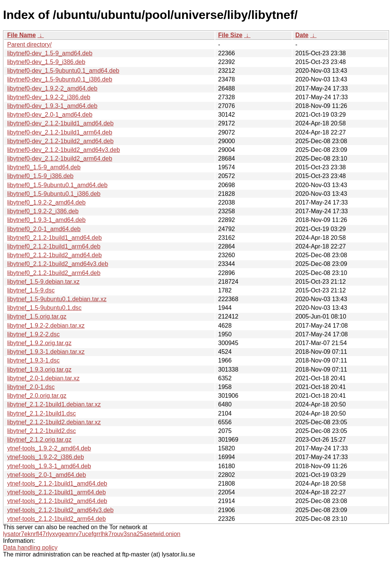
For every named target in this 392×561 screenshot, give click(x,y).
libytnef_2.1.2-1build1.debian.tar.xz (54, 404)
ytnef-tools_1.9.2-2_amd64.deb (49, 448)
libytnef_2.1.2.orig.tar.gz (39, 440)
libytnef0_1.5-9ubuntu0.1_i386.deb (54, 194)
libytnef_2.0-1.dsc (31, 387)
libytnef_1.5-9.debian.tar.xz (43, 282)
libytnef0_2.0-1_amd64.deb (44, 229)
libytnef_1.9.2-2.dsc (33, 334)
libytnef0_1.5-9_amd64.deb (44, 167)
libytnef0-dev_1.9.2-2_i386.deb (49, 97)
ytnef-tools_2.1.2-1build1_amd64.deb (57, 484)
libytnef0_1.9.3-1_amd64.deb (46, 220)
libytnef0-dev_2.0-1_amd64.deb (50, 115)
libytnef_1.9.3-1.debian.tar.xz (46, 352)
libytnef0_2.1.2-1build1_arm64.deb (54, 246)
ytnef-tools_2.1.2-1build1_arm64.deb (57, 492)
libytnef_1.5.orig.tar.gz (37, 316)
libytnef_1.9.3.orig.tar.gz (39, 370)
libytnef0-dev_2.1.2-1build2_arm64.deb (60, 159)
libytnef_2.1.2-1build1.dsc (41, 413)
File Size (230, 35)
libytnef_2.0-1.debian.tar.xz (43, 378)
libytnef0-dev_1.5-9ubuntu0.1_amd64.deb (63, 71)
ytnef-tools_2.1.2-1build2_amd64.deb (57, 501)
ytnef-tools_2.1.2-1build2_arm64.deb (57, 519)
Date (302, 35)
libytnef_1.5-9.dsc (31, 290)
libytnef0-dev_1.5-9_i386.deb (46, 62)
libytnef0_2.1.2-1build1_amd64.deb (54, 238)
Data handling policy (30, 548)
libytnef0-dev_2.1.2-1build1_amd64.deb (60, 123)
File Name (22, 35)
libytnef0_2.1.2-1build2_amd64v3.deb (58, 264)
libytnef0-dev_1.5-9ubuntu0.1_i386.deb (60, 79)
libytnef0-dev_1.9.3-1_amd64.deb (52, 106)
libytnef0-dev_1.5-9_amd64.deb (50, 53)
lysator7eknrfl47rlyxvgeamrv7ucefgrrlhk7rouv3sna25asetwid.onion (92, 534)
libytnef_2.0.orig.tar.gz (37, 396)
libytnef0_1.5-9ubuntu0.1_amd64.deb (57, 185)
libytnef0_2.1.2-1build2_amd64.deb (54, 255)
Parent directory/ (29, 45)
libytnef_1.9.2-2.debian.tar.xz (46, 326)
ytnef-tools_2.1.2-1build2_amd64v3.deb (60, 510)
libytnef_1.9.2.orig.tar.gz (39, 343)
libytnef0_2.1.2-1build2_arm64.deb (54, 273)
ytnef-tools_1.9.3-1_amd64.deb (49, 466)
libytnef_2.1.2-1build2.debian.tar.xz (54, 422)
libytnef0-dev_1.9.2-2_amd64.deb (52, 88)
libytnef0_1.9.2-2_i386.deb (43, 211)
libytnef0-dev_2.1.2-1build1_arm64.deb (60, 132)
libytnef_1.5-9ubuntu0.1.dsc (44, 308)
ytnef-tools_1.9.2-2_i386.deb (46, 457)
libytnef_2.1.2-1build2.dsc (41, 431)
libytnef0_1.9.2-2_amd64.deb (46, 202)
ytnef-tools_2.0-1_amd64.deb (47, 475)
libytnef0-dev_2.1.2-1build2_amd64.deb (60, 141)
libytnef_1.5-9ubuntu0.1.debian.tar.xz (57, 299)
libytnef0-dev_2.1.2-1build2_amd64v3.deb (64, 150)
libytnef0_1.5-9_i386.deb (40, 176)
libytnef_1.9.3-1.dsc (33, 360)
